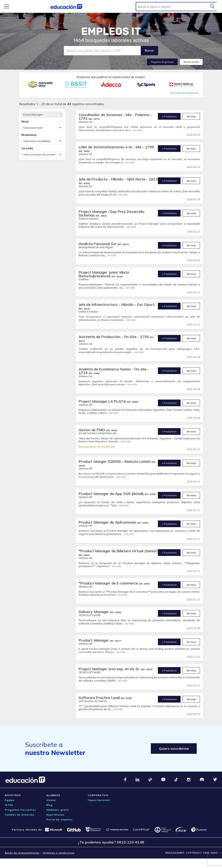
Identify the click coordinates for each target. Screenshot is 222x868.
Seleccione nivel (33, 128)
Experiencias (55, 815)
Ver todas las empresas (185, 93)
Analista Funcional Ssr (98, 244)
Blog (49, 805)
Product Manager (94, 640)
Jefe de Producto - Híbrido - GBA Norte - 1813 (118, 179)
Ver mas (191, 116)
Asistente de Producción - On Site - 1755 (114, 337)
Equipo (10, 800)
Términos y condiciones (59, 853)
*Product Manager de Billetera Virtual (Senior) (118, 551)
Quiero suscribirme (174, 749)
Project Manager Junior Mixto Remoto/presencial (104, 274)
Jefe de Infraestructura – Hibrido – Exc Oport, (117, 304)
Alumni (51, 800)
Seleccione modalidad (37, 141)
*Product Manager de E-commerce (109, 583)
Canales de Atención (20, 815)
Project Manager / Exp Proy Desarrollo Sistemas (112, 213)
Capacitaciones (99, 800)
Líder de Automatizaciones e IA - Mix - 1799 (116, 147)
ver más (138, 130)
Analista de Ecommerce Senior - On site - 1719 (114, 371)
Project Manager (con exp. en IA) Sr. (110, 669)
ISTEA (9, 805)
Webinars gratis (58, 810)
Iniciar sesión (191, 62)
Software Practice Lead (100, 698)
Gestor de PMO (92, 430)
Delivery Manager (94, 612)
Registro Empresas (162, 62)
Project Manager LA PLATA (103, 401)
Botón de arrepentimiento (22, 853)
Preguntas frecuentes (20, 810)
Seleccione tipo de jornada (39, 154)
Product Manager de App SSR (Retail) (112, 494)
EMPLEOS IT (111, 31)
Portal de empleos (59, 819)
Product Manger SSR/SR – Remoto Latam (115, 461)
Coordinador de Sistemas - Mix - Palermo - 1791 (115, 117)
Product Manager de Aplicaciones (108, 522)
